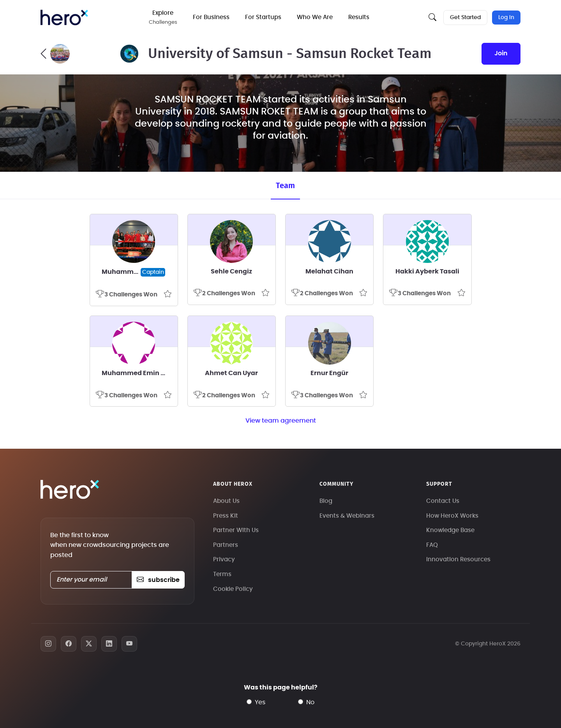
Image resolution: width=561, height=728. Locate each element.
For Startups (263, 17)
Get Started (465, 18)
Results (359, 17)
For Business (211, 17)
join (501, 53)
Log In (506, 18)
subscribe (158, 580)
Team (285, 186)
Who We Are (315, 17)
